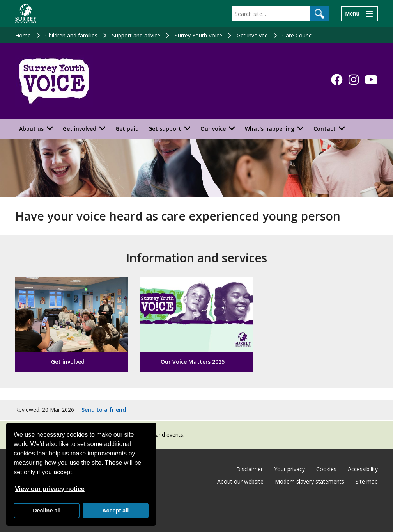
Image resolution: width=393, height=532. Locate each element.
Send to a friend (104, 410)
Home (23, 35)
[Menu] (359, 14)
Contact (325, 129)
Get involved (252, 35)
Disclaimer (250, 469)
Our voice (213, 129)
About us (31, 129)
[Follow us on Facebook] (337, 80)
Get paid (127, 129)
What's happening (270, 129)
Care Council (298, 35)
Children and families (71, 35)
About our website (240, 481)
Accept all (115, 511)
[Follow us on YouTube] (371, 80)
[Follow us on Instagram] (354, 80)
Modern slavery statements (310, 481)
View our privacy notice (50, 489)
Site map (367, 481)
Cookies (326, 469)
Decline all (47, 511)
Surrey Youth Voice (198, 35)
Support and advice (136, 35)
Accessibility (363, 469)
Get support (165, 129)
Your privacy (289, 469)
